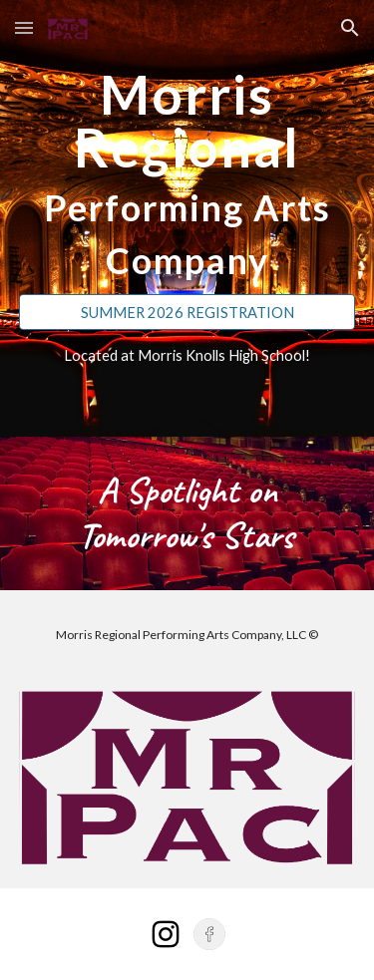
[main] (187, 174)
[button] (24, 27)
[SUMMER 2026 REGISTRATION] (187, 312)
